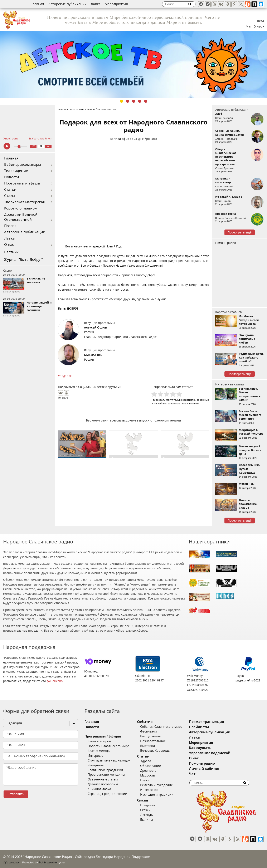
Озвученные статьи (103, 779)
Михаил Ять (93, 355)
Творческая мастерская (24, 202)
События (149, 722)
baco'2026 (11, 860)
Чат (249, 26)
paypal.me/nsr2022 (248, 680)
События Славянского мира (166, 727)
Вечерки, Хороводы (160, 751)
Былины (151, 820)
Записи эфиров (122, 139)
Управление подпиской (219, 753)
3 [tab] (134, 101)
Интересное (154, 790)
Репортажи (96, 765)
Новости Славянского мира (108, 746)
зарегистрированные (196, 400)
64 (41, 146)
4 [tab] (140, 101)
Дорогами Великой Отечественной (21, 217)
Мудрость (152, 775)
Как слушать (209, 748)
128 (33, 146)
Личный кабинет (213, 769)
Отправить (16, 794)
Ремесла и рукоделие (161, 785)
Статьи (10, 190)
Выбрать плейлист (40, 139)
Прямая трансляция (216, 722)
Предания (152, 805)
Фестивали (153, 731)
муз (48, 146)
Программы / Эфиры (103, 736)
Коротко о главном (21, 208)
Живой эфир (11, 139)
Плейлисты (208, 727)
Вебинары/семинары (23, 165)
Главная (37, 4)
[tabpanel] (133, 65)
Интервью (95, 756)
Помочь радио (226, 243)
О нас (9, 245)
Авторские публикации (68, 4)
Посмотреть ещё (240, 232)
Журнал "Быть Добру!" (23, 260)
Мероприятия (116, 4)
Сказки (150, 810)
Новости (12, 177)
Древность (153, 771)
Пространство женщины (106, 775)
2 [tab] (128, 101)
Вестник (11, 252)
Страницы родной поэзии (107, 794)
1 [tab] (122, 101)
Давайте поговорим (103, 784)
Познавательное (157, 741)
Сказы (9, 196)
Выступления (155, 736)
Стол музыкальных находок (109, 760)
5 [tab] (146, 101)
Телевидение (16, 171)
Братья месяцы (99, 751)
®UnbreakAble (48, 860)
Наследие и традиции (161, 795)
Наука (149, 780)
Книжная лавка (99, 789)
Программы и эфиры (22, 183)
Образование (155, 766)
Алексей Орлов (95, 327)
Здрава (150, 761)
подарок (66, 376)
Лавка (96, 4)
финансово (55, 681)
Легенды (151, 815)
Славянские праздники (105, 770)
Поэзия (10, 226)
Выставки (152, 746)
